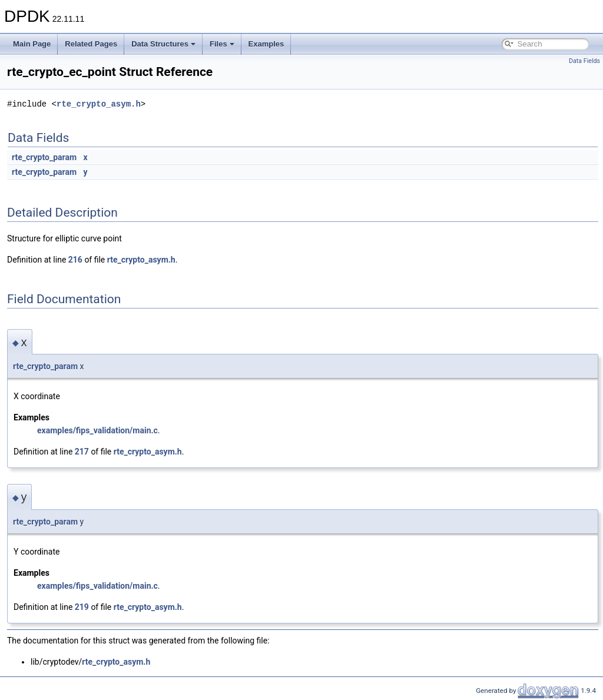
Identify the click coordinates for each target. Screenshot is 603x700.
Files (222, 44)
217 (82, 452)
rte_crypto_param (44, 157)
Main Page (32, 44)
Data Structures (163, 44)
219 (82, 607)
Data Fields (584, 61)
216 (75, 260)
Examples (266, 44)
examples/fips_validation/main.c (97, 430)
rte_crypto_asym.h (99, 104)
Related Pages (91, 44)
